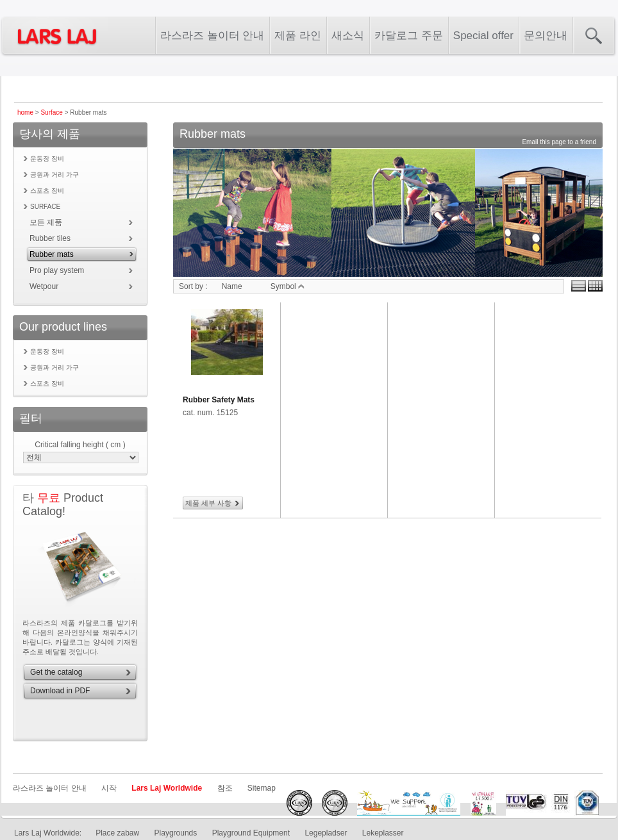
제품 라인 (298, 36)
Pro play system (57, 270)
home (25, 112)
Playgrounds (176, 833)
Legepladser (326, 833)
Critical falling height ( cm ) (80, 445)
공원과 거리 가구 (54, 175)
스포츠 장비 (47, 191)
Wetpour (44, 286)
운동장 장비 (47, 159)
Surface (51, 112)
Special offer (483, 36)
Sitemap (262, 788)
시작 (109, 788)
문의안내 (546, 36)
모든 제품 (46, 222)
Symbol (288, 286)
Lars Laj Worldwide (167, 788)
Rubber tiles (50, 238)
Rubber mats (52, 254)
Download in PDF (60, 691)
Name (232, 286)
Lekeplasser (383, 833)
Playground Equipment (251, 833)
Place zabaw (117, 833)
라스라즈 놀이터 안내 (212, 36)
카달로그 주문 (409, 36)
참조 (225, 788)
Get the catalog (56, 672)
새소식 (348, 36)
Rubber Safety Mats (219, 400)
